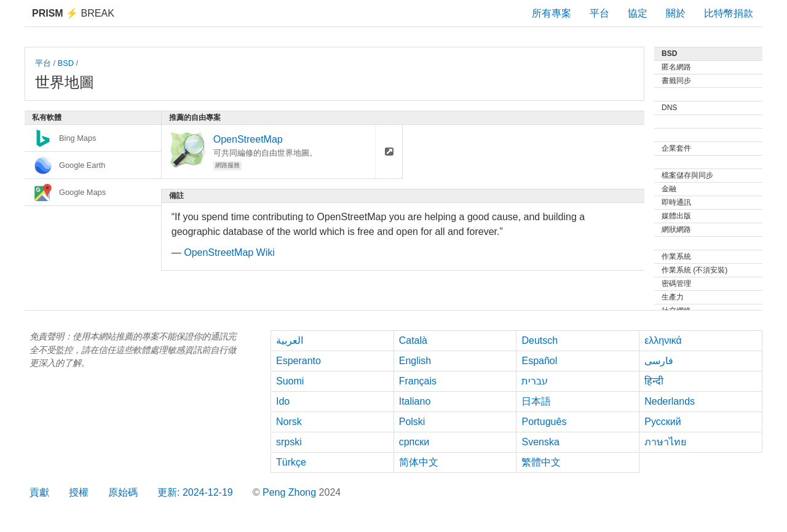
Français (418, 381)
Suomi (290, 381)
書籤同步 (676, 81)
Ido (283, 401)
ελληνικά (663, 340)
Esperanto (299, 361)
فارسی (659, 361)
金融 (669, 189)
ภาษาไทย (665, 442)
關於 (676, 13)
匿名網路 (676, 67)
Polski (412, 422)
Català (413, 340)
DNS (669, 108)
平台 (599, 13)
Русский (662, 422)
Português (544, 422)
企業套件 (676, 148)
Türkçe (291, 462)
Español (539, 361)
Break (73, 13)
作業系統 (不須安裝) (694, 270)
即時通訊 (676, 202)
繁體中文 (541, 462)
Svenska (540, 442)
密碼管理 (676, 284)
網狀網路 (676, 229)
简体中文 (419, 462)
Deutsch (540, 340)
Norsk (289, 422)
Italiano (415, 401)
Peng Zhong (291, 492)
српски (414, 442)
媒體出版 (676, 216)
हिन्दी (654, 381)
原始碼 (123, 492)
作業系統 (676, 256)
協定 (638, 13)
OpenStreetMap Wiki (229, 252)
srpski (289, 442)
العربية (290, 340)
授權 (79, 492)
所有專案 (552, 13)
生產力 (673, 297)
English (415, 361)
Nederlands (670, 401)
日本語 (536, 401)
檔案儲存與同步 (687, 175)
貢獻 (39, 492)
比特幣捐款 (729, 13)
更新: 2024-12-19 (195, 492)
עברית (535, 381)
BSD (66, 63)
